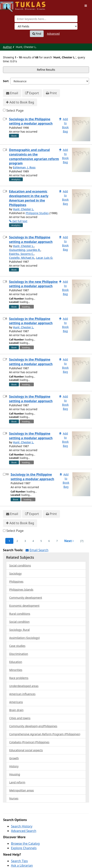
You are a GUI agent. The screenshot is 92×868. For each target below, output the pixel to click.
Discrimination (19, 654)
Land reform (17, 782)
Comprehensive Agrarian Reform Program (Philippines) (45, 734)
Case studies (17, 646)
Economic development (24, 606)
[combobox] (46, 19)
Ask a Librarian (22, 865)
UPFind (10, 5)
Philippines (16, 582)
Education (16, 662)
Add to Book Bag (20, 102)
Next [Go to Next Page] (69, 541)
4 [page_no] (33, 541)
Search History (22, 826)
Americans (16, 702)
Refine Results (46, 70)
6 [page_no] (49, 541)
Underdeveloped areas (24, 686)
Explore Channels (24, 848)
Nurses (14, 798)
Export (32, 93)
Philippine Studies (37, 213)
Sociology (15, 573)
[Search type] (46, 26)
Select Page (15, 110)
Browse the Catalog (25, 844)
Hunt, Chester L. (23, 209)
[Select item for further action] (4, 119)
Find (37, 34)
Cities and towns (20, 718)
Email (12, 93)
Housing (15, 774)
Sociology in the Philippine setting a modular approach (31, 121)
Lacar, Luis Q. (44, 258)
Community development (26, 598)
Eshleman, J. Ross (24, 167)
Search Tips (19, 861)
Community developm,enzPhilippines (33, 726)
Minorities (16, 670)
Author (7, 47)
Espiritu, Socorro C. (22, 254)
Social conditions (20, 565)
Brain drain (16, 710)
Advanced (53, 34)
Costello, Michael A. (22, 258)
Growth (14, 758)
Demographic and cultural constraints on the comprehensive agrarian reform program (34, 157)
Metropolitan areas (22, 790)
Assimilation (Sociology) (24, 638)
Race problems (19, 678)
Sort (6, 81)
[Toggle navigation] (86, 6)
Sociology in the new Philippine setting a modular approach (33, 284)
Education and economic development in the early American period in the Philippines (29, 198)
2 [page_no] (17, 541)
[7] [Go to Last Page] (82, 541)
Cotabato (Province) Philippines (29, 742)
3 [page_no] (25, 541)
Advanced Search (24, 831)
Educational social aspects (26, 750)
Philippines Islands (21, 590)
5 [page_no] (41, 541)
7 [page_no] (57, 541)
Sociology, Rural (19, 630)
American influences (22, 694)
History (14, 766)
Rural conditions (20, 614)
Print (51, 93)
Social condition (19, 622)
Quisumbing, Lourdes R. (25, 250)
